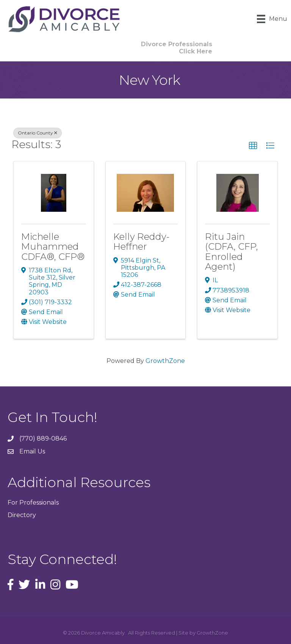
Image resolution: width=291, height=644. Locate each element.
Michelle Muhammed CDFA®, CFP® (53, 247)
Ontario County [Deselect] (38, 133)
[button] (253, 146)
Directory (22, 515)
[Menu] (272, 19)
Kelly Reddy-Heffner (141, 241)
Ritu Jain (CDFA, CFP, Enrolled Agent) (232, 252)
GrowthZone (165, 361)
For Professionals (33, 503)
